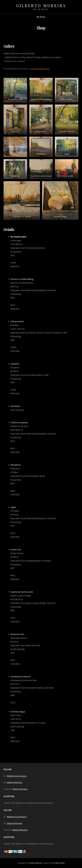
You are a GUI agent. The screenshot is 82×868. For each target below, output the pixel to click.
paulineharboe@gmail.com (40, 69)
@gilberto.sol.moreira (17, 776)
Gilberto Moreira (41, 5)
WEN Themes (60, 863)
